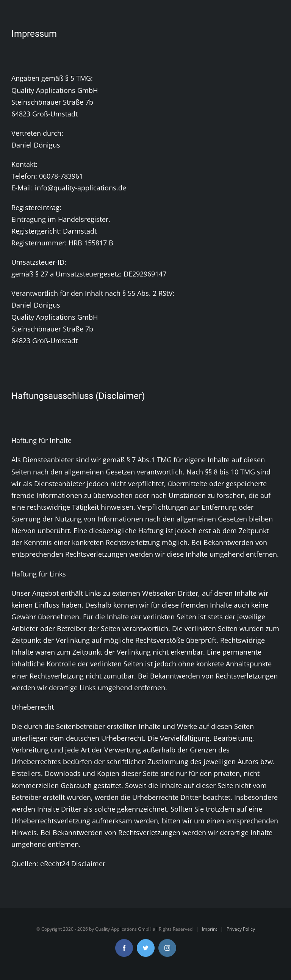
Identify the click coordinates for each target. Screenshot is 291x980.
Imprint (210, 929)
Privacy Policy (241, 929)
